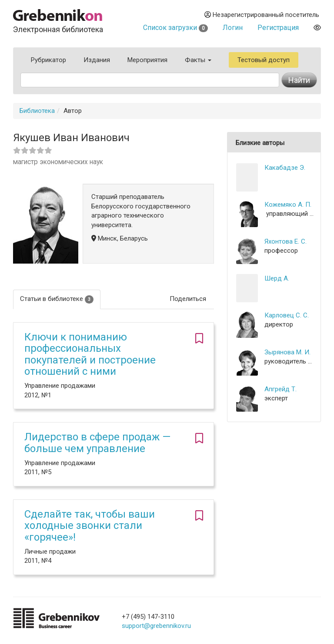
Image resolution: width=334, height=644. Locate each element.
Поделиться (188, 299)
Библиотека (37, 111)
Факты (198, 60)
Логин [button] (233, 28)
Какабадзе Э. (285, 168)
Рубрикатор (48, 60)
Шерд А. (277, 278)
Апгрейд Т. (281, 389)
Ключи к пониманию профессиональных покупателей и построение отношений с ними (90, 354)
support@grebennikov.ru (156, 626)
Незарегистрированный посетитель (262, 15)
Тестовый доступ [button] (264, 60)
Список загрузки (175, 28)
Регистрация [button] (278, 28)
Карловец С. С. (287, 315)
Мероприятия (147, 60)
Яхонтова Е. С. (286, 241)
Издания (97, 60)
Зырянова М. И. (287, 352)
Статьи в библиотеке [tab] (57, 299)
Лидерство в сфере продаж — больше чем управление (97, 443)
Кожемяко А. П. (288, 205)
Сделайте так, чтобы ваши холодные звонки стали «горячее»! (90, 526)
